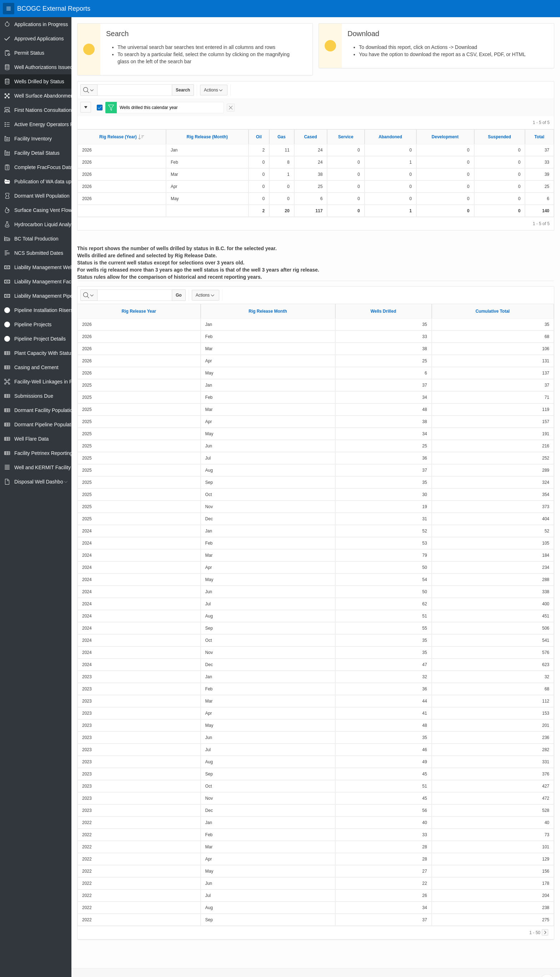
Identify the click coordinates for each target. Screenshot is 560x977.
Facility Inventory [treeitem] (33, 139)
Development (445, 137)
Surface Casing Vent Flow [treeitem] (43, 210)
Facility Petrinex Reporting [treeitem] (43, 453)
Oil (259, 137)
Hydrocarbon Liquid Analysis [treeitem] (46, 224)
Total (539, 137)
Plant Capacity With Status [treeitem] (44, 353)
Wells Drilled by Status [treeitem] (39, 81)
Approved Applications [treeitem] (39, 39)
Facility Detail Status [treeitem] (37, 153)
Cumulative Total (492, 311)
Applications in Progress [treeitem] (41, 24)
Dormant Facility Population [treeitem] (45, 410)
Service (346, 137)
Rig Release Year (139, 311)
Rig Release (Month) (207, 137)
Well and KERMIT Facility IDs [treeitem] (47, 467)
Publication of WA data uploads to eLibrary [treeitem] (61, 182)
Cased (310, 137)
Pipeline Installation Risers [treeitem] (44, 310)
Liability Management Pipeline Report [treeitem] (56, 296)
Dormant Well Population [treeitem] (42, 196)
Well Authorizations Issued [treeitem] (44, 67)
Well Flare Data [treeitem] (31, 439)
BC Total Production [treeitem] (36, 239)
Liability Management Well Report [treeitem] (52, 267)
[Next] (545, 932)
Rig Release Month (268, 311)
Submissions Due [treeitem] (34, 396)
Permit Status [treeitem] (29, 53)
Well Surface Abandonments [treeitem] (46, 96)
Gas (282, 137)
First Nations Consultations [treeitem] (44, 110)
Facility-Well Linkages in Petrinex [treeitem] (51, 382)
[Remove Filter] (231, 108)
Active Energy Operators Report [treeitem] (50, 124)
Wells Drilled (383, 311)
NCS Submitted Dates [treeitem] (39, 253)
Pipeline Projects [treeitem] (33, 324)
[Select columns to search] (89, 90)
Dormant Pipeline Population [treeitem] (46, 425)
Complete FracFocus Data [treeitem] (43, 167)
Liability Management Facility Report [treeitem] (55, 282)
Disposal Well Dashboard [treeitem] (42, 482)
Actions (214, 90)
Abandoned (390, 137)
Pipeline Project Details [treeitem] (40, 339)
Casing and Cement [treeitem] (36, 367)
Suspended (499, 137)
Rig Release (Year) (122, 137)
